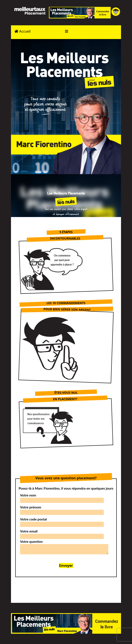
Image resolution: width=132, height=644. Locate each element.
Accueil (23, 31)
